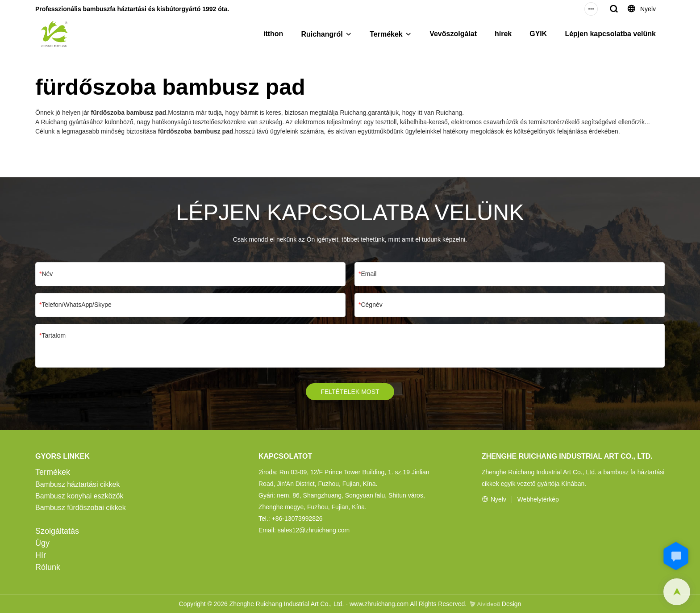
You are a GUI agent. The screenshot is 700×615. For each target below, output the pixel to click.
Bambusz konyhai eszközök (79, 498)
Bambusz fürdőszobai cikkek (81, 509)
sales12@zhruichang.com (314, 532)
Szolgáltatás (57, 533)
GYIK (538, 34)
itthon (273, 34)
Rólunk (48, 569)
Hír (41, 557)
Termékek (386, 34)
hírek (503, 34)
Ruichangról (322, 34)
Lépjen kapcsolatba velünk (610, 34)
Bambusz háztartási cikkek (77, 486)
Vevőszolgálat (453, 34)
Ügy (42, 545)
